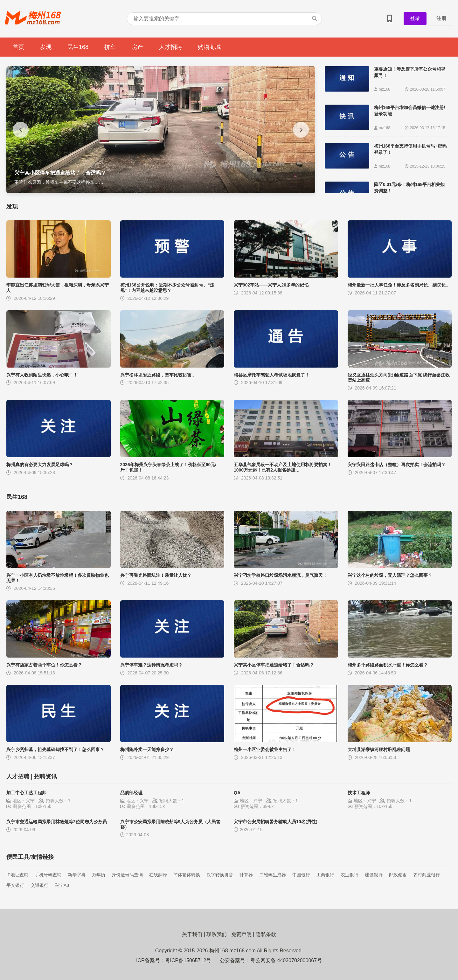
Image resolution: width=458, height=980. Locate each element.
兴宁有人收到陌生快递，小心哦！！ (42, 375)
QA (237, 793)
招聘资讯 (45, 776)
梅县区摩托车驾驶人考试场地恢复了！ (272, 375)
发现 (46, 47)
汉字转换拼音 (220, 875)
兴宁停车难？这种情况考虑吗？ (151, 665)
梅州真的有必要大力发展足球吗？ (40, 465)
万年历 (99, 875)
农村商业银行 (427, 875)
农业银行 (350, 875)
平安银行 (15, 885)
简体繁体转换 (187, 875)
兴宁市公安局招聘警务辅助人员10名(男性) (276, 822)
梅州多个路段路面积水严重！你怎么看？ (388, 665)
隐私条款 (266, 934)
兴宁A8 (62, 885)
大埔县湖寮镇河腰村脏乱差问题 (379, 749)
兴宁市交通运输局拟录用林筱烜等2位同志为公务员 (57, 822)
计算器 (246, 875)
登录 (415, 18)
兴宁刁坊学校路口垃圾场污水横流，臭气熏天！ (281, 575)
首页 (18, 47)
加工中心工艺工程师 (26, 793)
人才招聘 (170, 47)
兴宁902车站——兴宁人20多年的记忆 (271, 285)
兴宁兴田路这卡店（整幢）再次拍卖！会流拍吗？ (397, 465)
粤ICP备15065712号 (188, 960)
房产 (137, 47)
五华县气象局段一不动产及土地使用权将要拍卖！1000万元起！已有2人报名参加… (283, 467)
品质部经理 (131, 793)
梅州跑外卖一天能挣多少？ (147, 749)
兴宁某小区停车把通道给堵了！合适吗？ (274, 665)
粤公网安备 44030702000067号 (286, 960)
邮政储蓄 (398, 875)
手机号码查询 (48, 875)
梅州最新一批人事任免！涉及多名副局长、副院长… (399, 285)
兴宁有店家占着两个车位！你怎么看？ (44, 665)
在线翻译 (158, 875)
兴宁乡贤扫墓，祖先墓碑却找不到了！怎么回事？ (55, 749)
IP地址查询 (17, 875)
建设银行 (374, 875)
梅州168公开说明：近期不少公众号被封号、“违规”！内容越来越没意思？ (167, 288)
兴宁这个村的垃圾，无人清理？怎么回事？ (390, 575)
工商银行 (325, 875)
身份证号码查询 (127, 875)
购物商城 (209, 47)
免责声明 (241, 934)
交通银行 (39, 885)
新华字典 (77, 875)
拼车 (110, 47)
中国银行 (301, 875)
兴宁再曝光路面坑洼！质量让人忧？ (156, 575)
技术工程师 (359, 793)
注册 (441, 18)
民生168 (78, 47)
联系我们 (217, 934)
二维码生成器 (273, 875)
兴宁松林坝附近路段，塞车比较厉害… (158, 375)
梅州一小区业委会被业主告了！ (265, 749)
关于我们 (192, 934)
